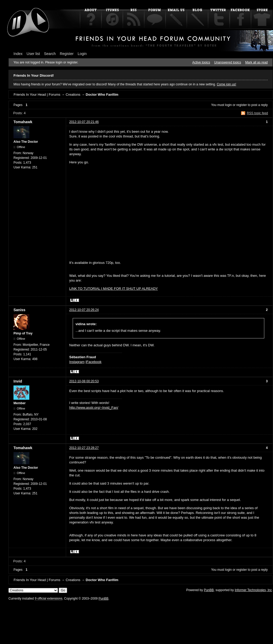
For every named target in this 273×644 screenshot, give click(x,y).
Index (18, 54)
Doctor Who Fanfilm (102, 95)
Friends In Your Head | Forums (37, 95)
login (228, 105)
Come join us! (226, 84)
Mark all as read (256, 62)
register (242, 105)
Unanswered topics (228, 62)
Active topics (201, 62)
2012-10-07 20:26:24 (84, 310)
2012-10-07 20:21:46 (84, 122)
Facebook (94, 362)
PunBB (209, 590)
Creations (73, 95)
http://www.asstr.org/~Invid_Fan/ (94, 408)
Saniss (19, 310)
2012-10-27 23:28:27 (84, 448)
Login (82, 54)
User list (33, 54)
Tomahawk (23, 122)
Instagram (77, 362)
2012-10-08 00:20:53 (84, 381)
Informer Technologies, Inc (253, 590)
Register (67, 54)
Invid (18, 381)
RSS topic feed (257, 113)
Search (50, 54)
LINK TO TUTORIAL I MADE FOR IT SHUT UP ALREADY (114, 289)
